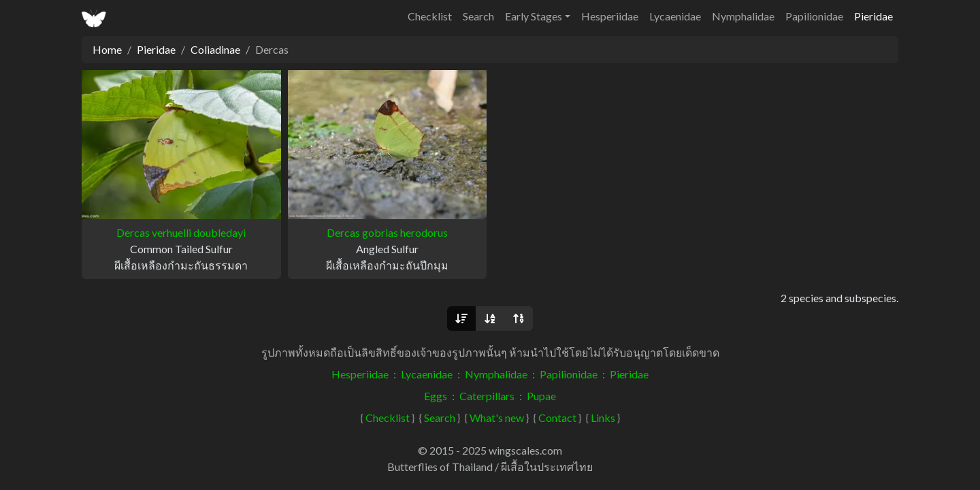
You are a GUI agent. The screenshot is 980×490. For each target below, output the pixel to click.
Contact (557, 418)
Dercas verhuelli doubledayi (181, 232)
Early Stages (534, 16)
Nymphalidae (743, 16)
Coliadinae (215, 49)
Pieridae (873, 16)
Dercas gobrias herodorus (387, 232)
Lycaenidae (675, 16)
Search (478, 16)
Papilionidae (814, 16)
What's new (497, 418)
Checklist (430, 16)
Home (107, 49)
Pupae (541, 396)
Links (603, 418)
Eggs (436, 396)
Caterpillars (487, 396)
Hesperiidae (610, 16)
